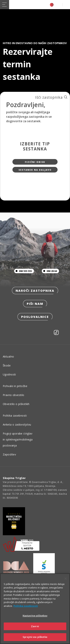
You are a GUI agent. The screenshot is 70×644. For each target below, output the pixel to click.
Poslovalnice (35, 317)
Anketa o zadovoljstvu (17, 425)
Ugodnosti (9, 374)
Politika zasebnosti (15, 416)
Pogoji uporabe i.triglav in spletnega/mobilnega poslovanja (18, 439)
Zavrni (35, 626)
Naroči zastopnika (35, 291)
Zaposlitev (9, 454)
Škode (7, 365)
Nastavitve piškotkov (35, 616)
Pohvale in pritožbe (15, 386)
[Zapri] (66, 579)
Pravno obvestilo (14, 395)
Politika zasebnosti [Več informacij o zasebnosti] (26, 606)
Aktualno (8, 356)
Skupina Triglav (14, 478)
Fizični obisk (35, 162)
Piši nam (35, 304)
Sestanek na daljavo (35, 170)
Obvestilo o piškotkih (16, 404)
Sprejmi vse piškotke (35, 637)
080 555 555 (23, 271)
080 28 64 (49, 271)
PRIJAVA (65, 5)
